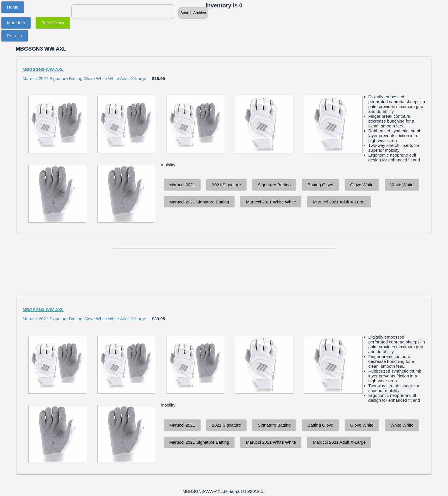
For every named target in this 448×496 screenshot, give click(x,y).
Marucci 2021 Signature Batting (199, 202)
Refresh (15, 36)
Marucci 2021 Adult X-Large (339, 202)
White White (402, 185)
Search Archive (193, 13)
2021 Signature (227, 185)
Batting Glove (320, 185)
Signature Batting (274, 185)
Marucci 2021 (182, 185)
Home (13, 7)
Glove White (362, 185)
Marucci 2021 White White (271, 202)
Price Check (53, 23)
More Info (16, 23)
